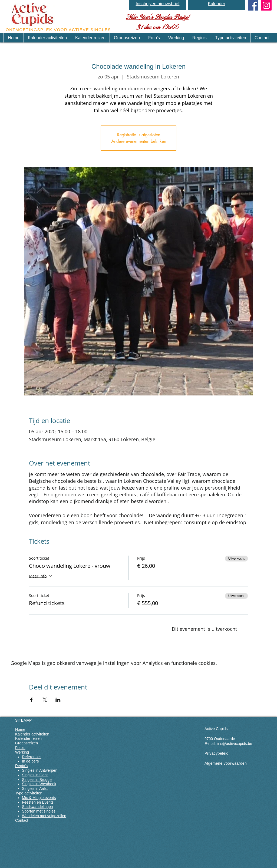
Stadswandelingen (37, 807)
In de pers (30, 761)
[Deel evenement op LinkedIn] (58, 700)
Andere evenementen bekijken (139, 141)
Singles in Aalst (35, 788)
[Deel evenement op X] (45, 700)
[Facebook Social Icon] (253, 5)
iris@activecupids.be (235, 744)
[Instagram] (266, 5)
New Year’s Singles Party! (157, 17)
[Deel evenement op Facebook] (32, 700)
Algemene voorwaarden (226, 763)
